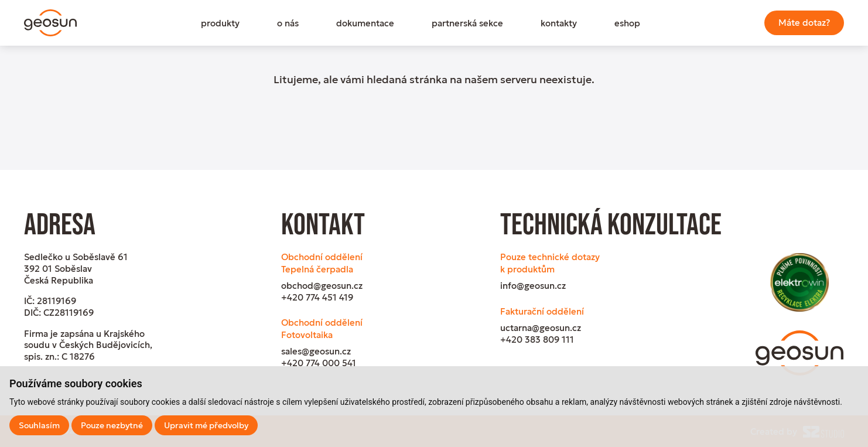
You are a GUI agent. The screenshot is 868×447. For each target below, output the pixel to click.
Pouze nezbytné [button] (112, 425)
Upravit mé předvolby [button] (206, 425)
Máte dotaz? (804, 23)
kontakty (559, 23)
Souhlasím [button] (39, 425)
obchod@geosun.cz (322, 286)
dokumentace (365, 23)
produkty (220, 23)
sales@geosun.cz (316, 351)
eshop (627, 23)
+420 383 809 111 (537, 339)
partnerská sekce (467, 23)
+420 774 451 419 (317, 297)
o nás (288, 23)
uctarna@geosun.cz (541, 328)
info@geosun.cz (533, 286)
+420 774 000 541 (319, 363)
